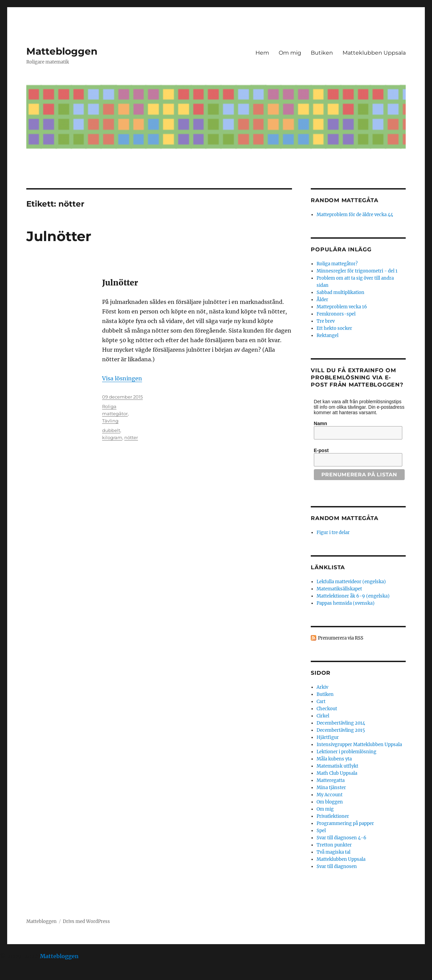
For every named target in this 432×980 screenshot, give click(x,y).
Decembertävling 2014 (341, 723)
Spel (321, 831)
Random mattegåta (344, 518)
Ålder (322, 300)
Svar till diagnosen (337, 866)
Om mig (290, 53)
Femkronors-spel (336, 314)
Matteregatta (331, 780)
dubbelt (111, 430)
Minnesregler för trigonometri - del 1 (357, 271)
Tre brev (326, 321)
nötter (131, 437)
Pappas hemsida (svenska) (346, 603)
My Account (330, 795)
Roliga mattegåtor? (337, 264)
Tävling (110, 421)
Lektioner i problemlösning (346, 752)
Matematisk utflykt (337, 766)
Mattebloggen (62, 51)
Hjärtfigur (328, 737)
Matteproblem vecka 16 (342, 307)
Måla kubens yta (334, 759)
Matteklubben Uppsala (374, 53)
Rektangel (328, 335)
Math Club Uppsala (337, 773)
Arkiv (322, 687)
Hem (262, 53)
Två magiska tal (333, 852)
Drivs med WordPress (86, 921)
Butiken (322, 53)
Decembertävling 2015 (341, 730)
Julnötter (59, 236)
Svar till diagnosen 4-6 (342, 838)
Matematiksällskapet (339, 589)
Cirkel (323, 716)
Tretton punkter (334, 845)
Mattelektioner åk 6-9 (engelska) (353, 596)
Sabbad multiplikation (340, 292)
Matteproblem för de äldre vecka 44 (355, 215)
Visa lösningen (122, 378)
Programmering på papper (345, 823)
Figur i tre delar (333, 533)
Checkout (327, 709)
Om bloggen (330, 802)
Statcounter (16, 975)
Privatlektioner (333, 816)
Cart (321, 702)
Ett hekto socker (334, 328)
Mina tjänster (331, 788)
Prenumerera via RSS (341, 638)
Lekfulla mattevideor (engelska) (351, 582)
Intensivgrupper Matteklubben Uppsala (359, 745)
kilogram (112, 437)
